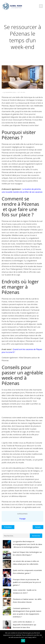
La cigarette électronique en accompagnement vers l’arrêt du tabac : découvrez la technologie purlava (28, 544)
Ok (23, 641)
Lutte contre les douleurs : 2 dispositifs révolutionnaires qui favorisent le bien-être (24, 625)
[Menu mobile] (41, 6)
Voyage (22, 519)
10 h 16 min (21, 92)
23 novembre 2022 (10, 92)
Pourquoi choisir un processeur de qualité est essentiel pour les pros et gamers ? (27, 582)
